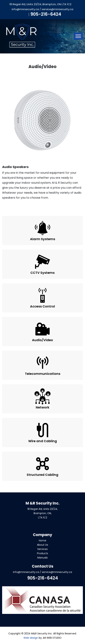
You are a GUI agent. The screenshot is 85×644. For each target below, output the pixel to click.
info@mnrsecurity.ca (25, 9)
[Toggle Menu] (78, 36)
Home (42, 540)
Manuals (42, 558)
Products (42, 553)
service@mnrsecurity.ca (57, 9)
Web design (31, 638)
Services (42, 549)
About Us (42, 545)
